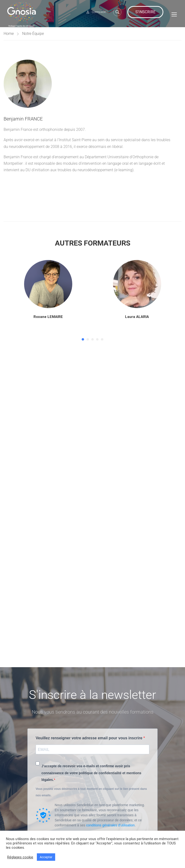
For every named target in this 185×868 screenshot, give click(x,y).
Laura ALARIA (137, 318)
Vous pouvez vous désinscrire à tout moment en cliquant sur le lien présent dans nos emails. (91, 792)
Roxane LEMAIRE (48, 318)
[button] (83, 341)
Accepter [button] (46, 857)
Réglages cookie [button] (20, 857)
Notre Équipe (33, 35)
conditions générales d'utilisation (110, 825)
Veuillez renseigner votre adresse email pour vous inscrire (89, 738)
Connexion (99, 12)
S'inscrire (145, 12)
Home (9, 35)
